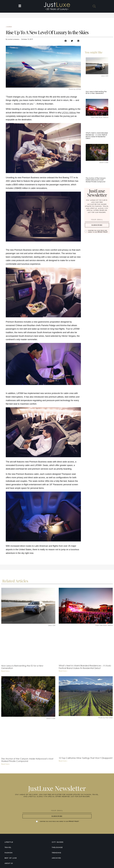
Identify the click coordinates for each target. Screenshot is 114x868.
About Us (10, 863)
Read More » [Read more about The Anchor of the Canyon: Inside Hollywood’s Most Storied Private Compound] (5, 764)
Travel (8, 847)
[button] (20, 6)
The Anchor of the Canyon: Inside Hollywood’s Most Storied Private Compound (96, 180)
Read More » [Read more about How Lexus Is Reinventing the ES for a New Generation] (5, 671)
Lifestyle (10, 842)
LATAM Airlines (69, 112)
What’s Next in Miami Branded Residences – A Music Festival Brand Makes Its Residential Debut (97, 136)
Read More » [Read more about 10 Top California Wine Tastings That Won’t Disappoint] (63, 761)
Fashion (9, 852)
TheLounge (58, 847)
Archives (57, 857)
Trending (57, 852)
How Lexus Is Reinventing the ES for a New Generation (96, 92)
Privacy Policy (103, 231)
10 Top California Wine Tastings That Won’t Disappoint (86, 758)
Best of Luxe (12, 857)
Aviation (9, 27)
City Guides (58, 842)
